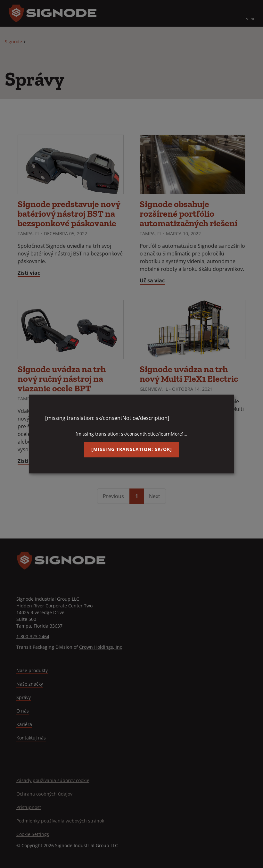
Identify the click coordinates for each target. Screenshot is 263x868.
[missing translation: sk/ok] (132, 449)
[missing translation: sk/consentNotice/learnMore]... (131, 434)
